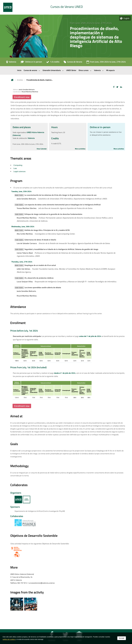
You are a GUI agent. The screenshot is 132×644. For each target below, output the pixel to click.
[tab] (66, 7)
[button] (114, 87)
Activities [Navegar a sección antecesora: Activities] (20, 80)
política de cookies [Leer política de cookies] (9, 641)
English (126, 18)
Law (15, 168)
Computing (18, 165)
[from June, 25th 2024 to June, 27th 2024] (106, 62)
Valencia (31, 138)
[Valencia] (11, 62)
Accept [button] (122, 639)
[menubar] (66, 70)
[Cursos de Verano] (73, 62)
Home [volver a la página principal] (12, 80)
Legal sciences (20, 171)
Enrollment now (22, 97)
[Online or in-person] (31, 62)
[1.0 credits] (53, 62)
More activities (80, 149)
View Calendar (42, 149)
